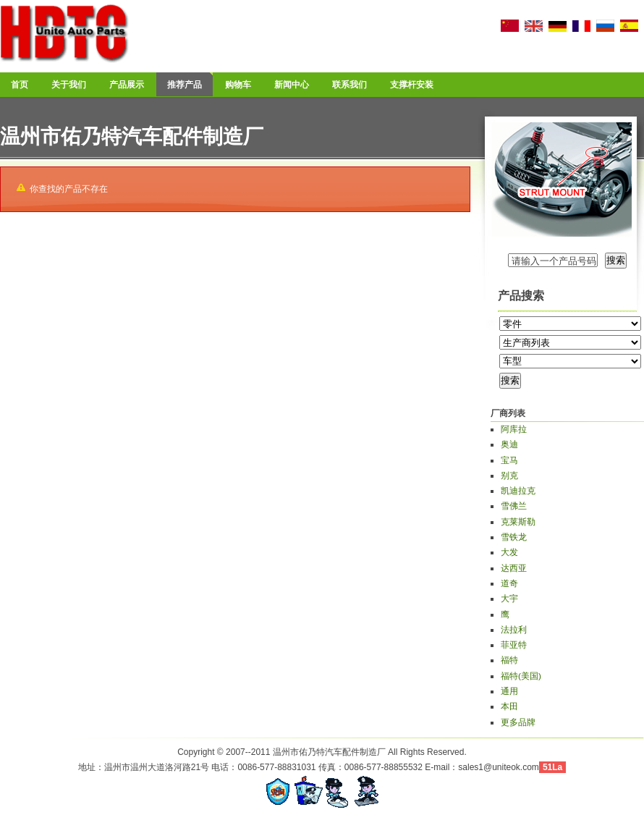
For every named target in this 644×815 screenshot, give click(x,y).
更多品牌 (518, 722)
